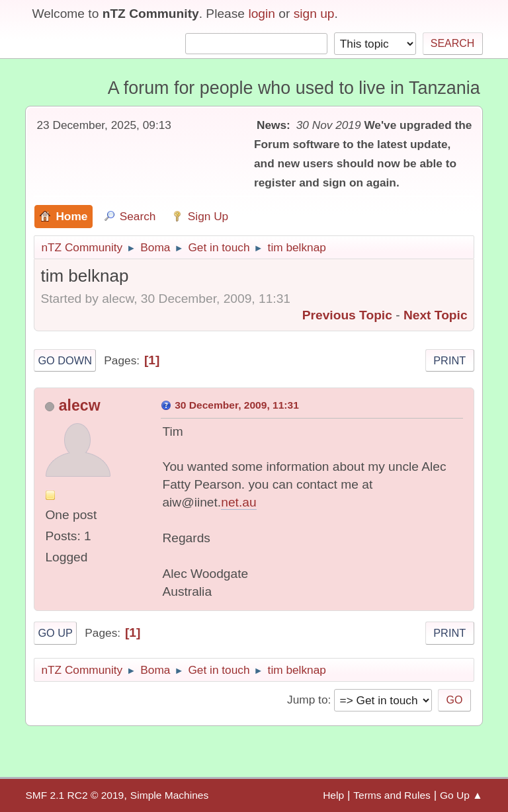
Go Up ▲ (461, 795)
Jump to (307, 700)
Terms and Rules (392, 795)
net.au (238, 502)
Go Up (55, 633)
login (262, 14)
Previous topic (347, 315)
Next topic (436, 315)
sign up (314, 14)
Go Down (65, 360)
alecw (80, 405)
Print (449, 360)
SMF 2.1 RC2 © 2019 (74, 795)
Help (333, 795)
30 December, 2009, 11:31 (237, 405)
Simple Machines (169, 795)
